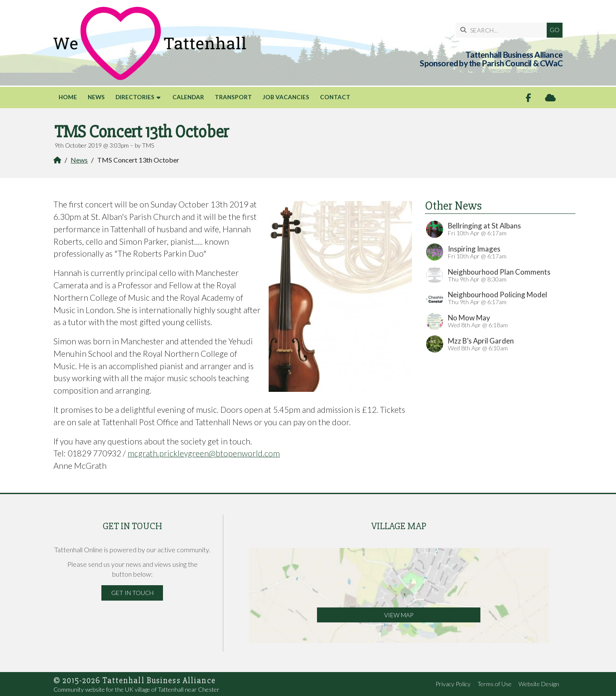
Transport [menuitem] (233, 97)
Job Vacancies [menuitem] (286, 97)
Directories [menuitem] (135, 97)
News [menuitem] (96, 97)
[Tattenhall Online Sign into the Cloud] (550, 98)
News (79, 160)
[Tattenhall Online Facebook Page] (529, 98)
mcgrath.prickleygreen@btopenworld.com (204, 453)
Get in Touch (132, 593)
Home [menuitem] (68, 97)
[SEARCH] (503, 30)
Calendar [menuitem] (188, 97)
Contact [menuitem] (335, 97)
